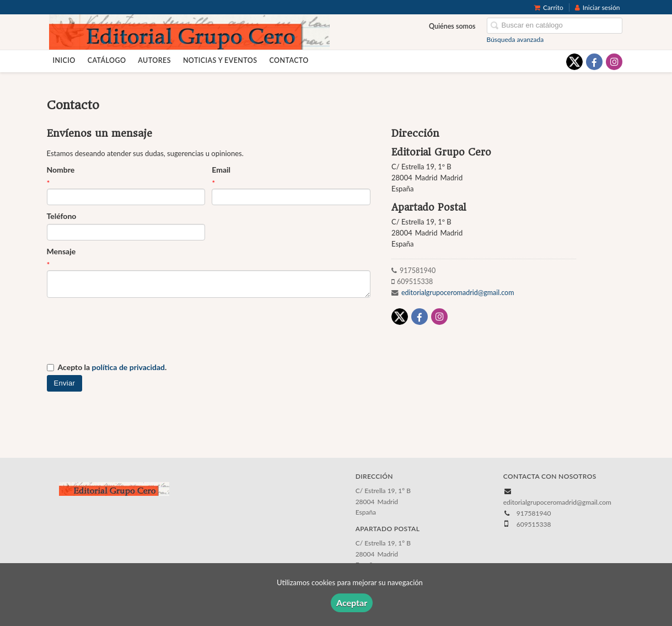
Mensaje (61, 251)
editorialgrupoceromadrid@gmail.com (458, 293)
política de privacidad (128, 367)
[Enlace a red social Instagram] (614, 62)
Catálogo (107, 60)
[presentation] (131, 330)
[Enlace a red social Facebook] (594, 62)
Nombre (61, 170)
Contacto (289, 60)
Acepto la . (112, 367)
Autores (154, 60)
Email (221, 170)
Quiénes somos (452, 26)
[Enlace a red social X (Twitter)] (574, 62)
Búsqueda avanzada (515, 39)
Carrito (549, 7)
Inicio (64, 60)
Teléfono (62, 216)
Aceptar (352, 603)
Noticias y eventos (220, 60)
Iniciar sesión (598, 7)
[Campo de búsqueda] (555, 26)
